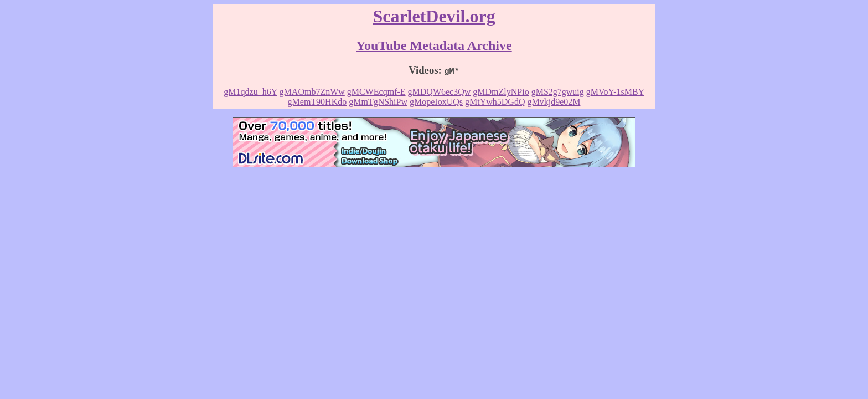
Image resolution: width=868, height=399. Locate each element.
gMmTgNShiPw (378, 102)
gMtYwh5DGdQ (495, 102)
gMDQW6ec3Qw (440, 92)
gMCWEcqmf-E (376, 92)
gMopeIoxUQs (436, 102)
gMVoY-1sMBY (615, 92)
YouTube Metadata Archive (434, 45)
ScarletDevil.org (434, 16)
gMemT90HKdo (317, 102)
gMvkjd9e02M (554, 102)
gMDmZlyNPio (501, 92)
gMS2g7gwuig (558, 92)
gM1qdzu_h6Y (250, 92)
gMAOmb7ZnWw (312, 92)
